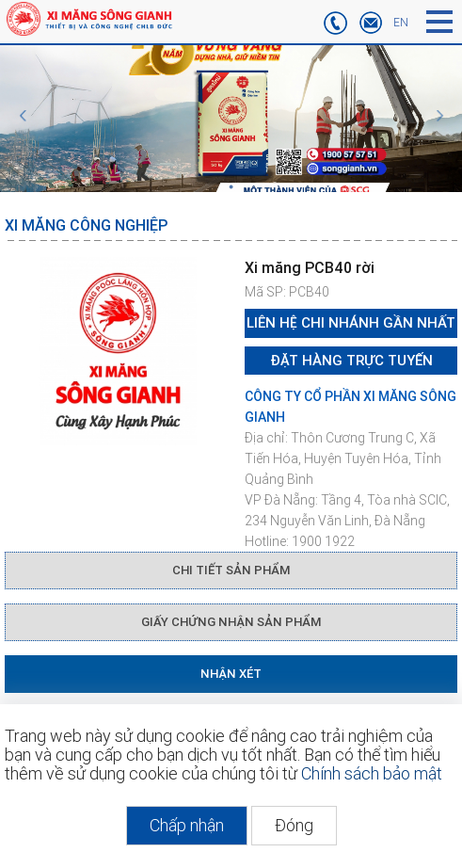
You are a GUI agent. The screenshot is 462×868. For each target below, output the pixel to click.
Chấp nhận (187, 825)
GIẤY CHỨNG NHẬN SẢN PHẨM (231, 622)
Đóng (294, 825)
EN (401, 23)
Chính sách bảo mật (372, 773)
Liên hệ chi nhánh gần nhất (351, 323)
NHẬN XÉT (231, 674)
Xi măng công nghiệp (86, 225)
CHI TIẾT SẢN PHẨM (231, 570)
